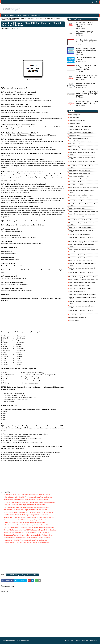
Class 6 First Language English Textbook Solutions (83, 211)
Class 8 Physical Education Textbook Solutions (82, 252)
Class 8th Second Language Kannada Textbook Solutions (82, 264)
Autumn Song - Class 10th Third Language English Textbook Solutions (25, 510)
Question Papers (74, 321)
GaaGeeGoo (6, 29)
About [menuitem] (12, 15)
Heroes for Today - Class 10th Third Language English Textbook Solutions (27, 543)
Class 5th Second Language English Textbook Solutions (81, 205)
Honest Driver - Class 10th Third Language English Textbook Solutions (25, 540)
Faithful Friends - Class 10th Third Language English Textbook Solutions (26, 515)
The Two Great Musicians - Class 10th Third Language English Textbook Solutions (29, 527)
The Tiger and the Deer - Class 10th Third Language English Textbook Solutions (28, 512)
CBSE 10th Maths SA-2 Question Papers (80, 141)
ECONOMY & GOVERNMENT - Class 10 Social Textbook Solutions (86, 24)
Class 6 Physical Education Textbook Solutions (82, 214)
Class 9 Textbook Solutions (77, 291)
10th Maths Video (74, 118)
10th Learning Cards (75, 115)
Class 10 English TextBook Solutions (79, 173)
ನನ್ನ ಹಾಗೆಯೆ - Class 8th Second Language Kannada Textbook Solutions (86, 50)
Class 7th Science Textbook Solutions (80, 234)
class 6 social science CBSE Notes (79, 217)
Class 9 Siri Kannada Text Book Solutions (81, 289)
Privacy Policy (93, 641)
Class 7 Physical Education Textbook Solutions (82, 220)
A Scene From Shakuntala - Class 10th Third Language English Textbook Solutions (29, 517)
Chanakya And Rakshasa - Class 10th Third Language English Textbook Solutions (29, 535)
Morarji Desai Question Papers (78, 318)
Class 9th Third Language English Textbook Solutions (81, 311)
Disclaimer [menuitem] (26, 15)
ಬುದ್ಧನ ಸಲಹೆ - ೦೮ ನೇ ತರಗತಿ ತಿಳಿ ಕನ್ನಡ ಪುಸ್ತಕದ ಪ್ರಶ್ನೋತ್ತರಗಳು (85, 85)
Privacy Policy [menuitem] (36, 15)
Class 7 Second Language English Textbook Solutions (81, 224)
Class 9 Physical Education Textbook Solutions (82, 283)
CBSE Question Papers (76, 147)
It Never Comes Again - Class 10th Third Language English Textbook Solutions (28, 497)
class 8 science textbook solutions (79, 258)
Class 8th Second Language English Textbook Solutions (81, 269)
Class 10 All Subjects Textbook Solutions (86, 59)
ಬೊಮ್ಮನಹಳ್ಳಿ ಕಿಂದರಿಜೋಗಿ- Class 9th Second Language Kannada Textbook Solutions (86, 68)
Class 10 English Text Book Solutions (80, 170)
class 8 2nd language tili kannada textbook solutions (81, 245)
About (72, 641)
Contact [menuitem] (18, 15)
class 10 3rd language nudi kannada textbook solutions (82, 167)
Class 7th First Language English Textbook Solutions (80, 231)
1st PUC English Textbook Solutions (79, 129)
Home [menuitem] (6, 15)
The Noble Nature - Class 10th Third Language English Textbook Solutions (26, 507)
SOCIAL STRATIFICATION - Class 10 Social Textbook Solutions (87, 76)
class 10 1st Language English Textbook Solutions (83, 150)
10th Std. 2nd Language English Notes (80, 126)
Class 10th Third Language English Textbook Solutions (20, 18)
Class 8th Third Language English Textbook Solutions (81, 273)
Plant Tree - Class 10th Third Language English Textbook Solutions (24, 505)
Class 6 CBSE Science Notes (77, 208)
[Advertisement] (33, 44)
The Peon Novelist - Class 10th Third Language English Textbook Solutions (27, 538)
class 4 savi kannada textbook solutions (81, 198)
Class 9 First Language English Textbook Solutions (83, 280)
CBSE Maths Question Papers (77, 144)
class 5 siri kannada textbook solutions (81, 201)
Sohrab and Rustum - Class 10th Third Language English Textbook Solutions (27, 520)
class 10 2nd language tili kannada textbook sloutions (81, 153)
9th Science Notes (74, 135)
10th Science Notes (75, 123)
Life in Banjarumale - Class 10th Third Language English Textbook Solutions (27, 525)
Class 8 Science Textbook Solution (79, 255)
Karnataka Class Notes (76, 315)
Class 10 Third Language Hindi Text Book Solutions (84, 188)
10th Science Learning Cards (77, 121)
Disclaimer (85, 641)
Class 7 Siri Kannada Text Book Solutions (81, 227)
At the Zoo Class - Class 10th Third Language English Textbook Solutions (26, 533)
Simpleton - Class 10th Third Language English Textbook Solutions (24, 522)
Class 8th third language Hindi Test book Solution (83, 277)
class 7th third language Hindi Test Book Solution (83, 242)
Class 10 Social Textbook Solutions (79, 182)
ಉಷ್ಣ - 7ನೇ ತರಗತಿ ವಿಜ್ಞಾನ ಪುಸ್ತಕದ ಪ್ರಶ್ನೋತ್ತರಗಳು (84, 33)
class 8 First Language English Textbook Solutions (83, 249)
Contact (78, 641)
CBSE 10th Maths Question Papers (79, 138)
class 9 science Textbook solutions (79, 286)
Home (3, 18)
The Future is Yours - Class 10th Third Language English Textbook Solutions (27, 495)
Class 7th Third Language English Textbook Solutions (81, 238)
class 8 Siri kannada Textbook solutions (81, 261)
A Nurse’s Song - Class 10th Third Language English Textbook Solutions (26, 500)
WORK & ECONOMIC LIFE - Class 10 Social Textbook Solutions (87, 102)
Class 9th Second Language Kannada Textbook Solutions (82, 298)
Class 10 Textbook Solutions (77, 185)
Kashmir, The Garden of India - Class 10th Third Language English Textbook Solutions (30, 530)
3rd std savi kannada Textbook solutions (81, 132)
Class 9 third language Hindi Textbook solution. (83, 294)
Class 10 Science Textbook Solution (79, 176)
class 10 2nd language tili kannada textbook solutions (81, 162)
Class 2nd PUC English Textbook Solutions (81, 195)
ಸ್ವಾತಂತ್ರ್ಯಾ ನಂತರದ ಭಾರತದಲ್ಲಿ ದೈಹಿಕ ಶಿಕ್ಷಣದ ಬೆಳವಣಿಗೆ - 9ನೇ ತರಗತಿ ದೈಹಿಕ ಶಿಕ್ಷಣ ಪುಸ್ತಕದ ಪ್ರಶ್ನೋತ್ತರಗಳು (87, 94)
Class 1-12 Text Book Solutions (21, 640)
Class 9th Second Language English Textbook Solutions (81, 302)
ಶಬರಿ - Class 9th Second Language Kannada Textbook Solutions (87, 41)
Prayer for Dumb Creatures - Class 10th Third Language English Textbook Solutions (30, 502)
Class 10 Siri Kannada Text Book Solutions (81, 179)
